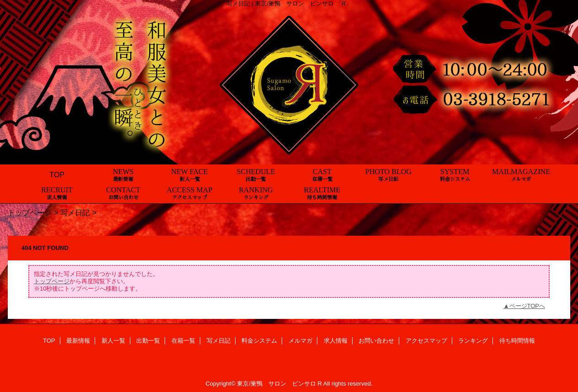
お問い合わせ (376, 341)
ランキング (473, 341)
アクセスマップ (426, 341)
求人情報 (336, 341)
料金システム (259, 341)
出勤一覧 (148, 341)
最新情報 (78, 341)
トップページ (30, 212)
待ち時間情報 (517, 341)
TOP (57, 175)
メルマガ (300, 341)
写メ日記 (75, 212)
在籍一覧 (183, 341)
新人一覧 (113, 341)
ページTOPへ (527, 306)
